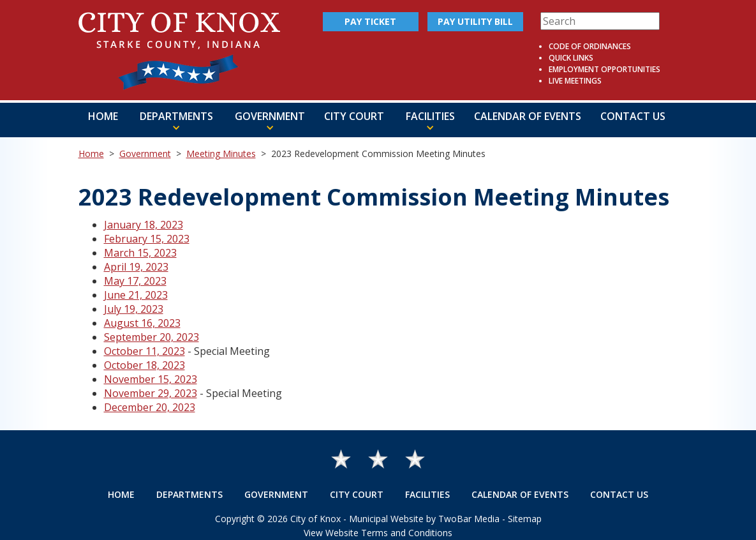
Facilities (427, 494)
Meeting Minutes (221, 154)
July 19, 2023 (134, 309)
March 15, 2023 (140, 253)
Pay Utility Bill (475, 21)
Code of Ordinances (590, 46)
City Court (354, 116)
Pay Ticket (370, 21)
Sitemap (525, 519)
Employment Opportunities (604, 69)
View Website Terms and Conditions (378, 533)
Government (145, 154)
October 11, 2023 (145, 351)
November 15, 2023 (151, 379)
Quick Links (571, 58)
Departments (189, 494)
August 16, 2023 (142, 323)
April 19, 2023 (136, 267)
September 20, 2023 (152, 337)
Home (103, 116)
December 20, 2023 (150, 407)
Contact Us (633, 116)
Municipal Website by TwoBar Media (424, 519)
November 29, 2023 (151, 393)
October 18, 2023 (145, 365)
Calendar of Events (528, 116)
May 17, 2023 (135, 281)
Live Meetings (575, 81)
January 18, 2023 (144, 225)
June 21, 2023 (136, 295)
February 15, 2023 (147, 239)
